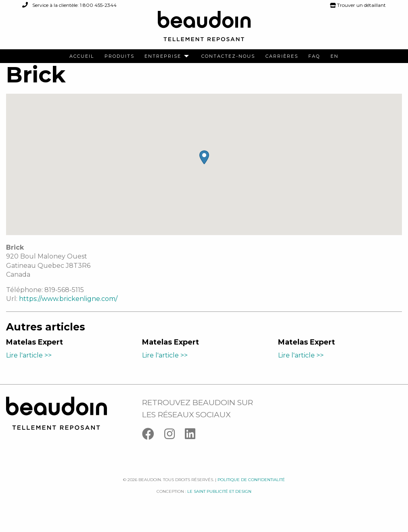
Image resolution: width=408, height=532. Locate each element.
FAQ (314, 56)
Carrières (282, 56)
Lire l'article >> (29, 364)
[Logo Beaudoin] (204, 30)
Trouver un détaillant (358, 5)
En (335, 56)
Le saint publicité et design (219, 500)
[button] (204, 166)
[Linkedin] (194, 444)
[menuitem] (82, 56)
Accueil (82, 56)
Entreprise (163, 56)
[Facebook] (153, 444)
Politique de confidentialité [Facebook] (251, 489)
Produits (119, 56)
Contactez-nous (228, 56)
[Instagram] (175, 444)
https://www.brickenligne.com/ (68, 308)
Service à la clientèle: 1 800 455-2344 (69, 5)
